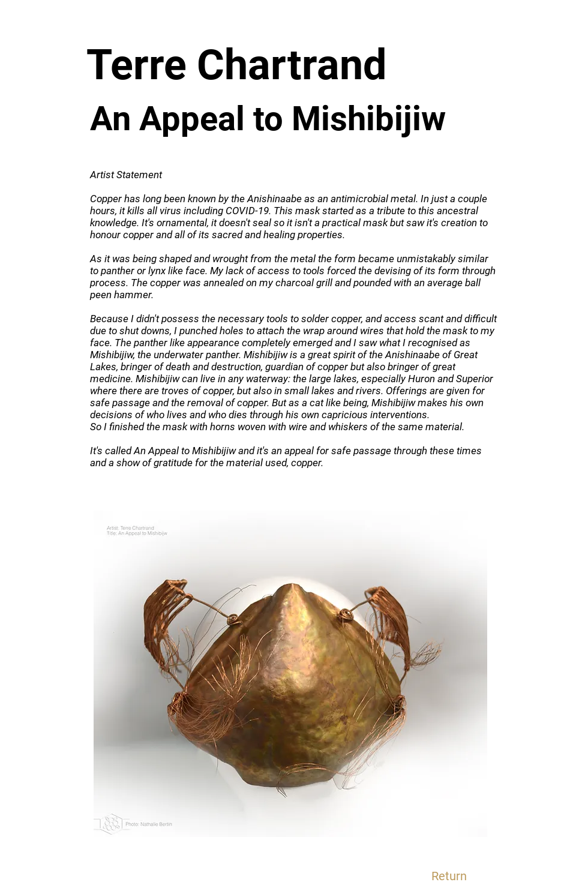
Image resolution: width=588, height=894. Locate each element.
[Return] (449, 876)
